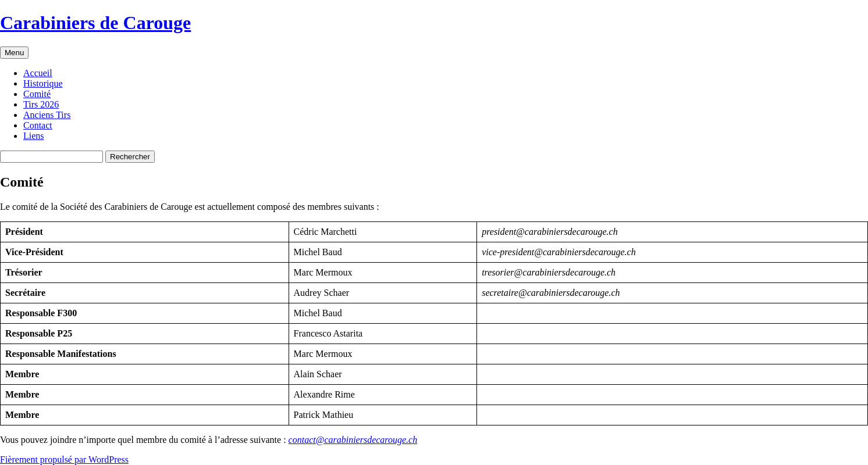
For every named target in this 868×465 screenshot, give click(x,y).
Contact (38, 125)
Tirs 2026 (41, 104)
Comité (37, 94)
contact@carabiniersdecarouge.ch (353, 440)
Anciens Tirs (47, 115)
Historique (43, 83)
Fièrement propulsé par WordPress (64, 459)
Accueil (38, 73)
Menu (14, 53)
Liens (34, 136)
